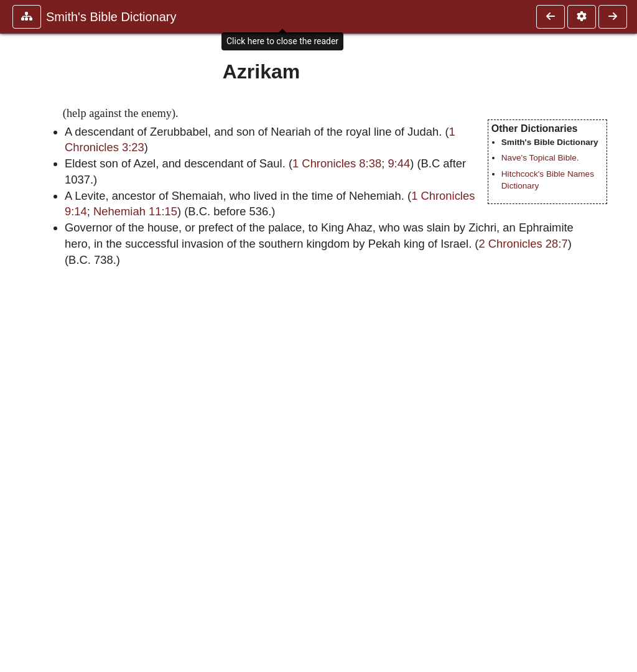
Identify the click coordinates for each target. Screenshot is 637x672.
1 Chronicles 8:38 (337, 163)
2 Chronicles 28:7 (523, 244)
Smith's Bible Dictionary (111, 17)
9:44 (399, 163)
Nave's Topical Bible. (540, 158)
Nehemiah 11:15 (135, 211)
